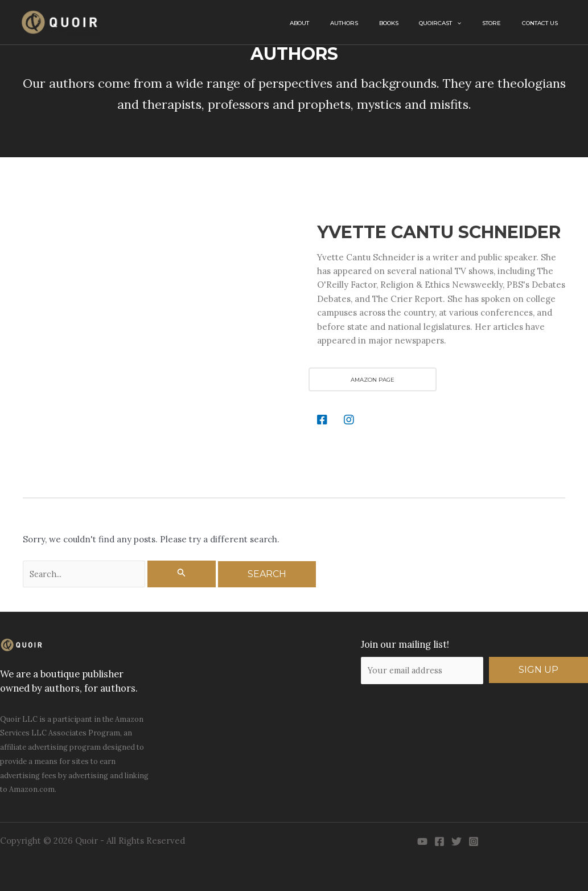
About (352, 23)
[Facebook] (439, 842)
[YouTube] (422, 842)
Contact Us (544, 23)
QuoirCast (464, 23)
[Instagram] (474, 842)
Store (506, 23)
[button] (480, 23)
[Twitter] (457, 842)
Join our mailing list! (404, 644)
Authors (387, 23)
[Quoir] (60, 21)
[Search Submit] (183, 574)
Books (422, 23)
